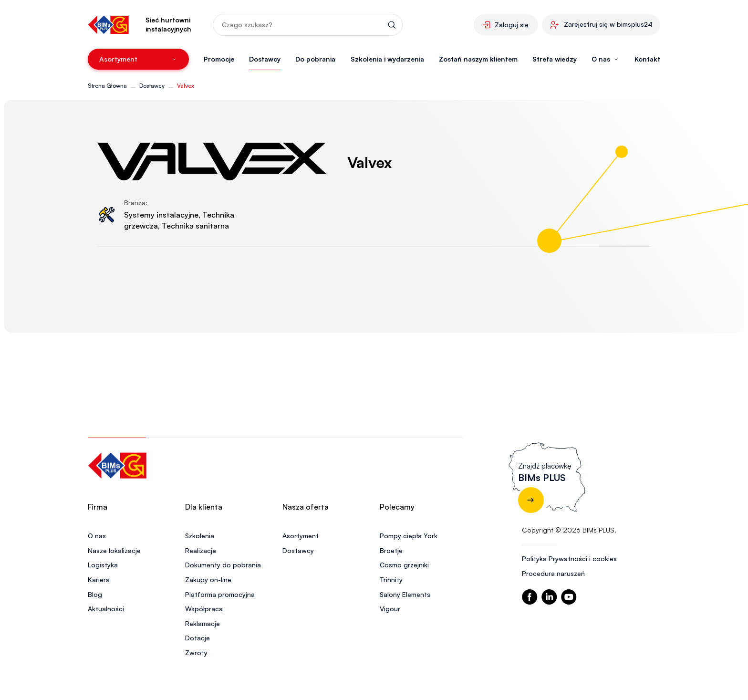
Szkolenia (200, 536)
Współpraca (204, 609)
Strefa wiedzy (555, 59)
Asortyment (301, 536)
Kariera (99, 580)
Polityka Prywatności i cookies (569, 559)
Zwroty (196, 653)
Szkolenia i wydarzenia (387, 59)
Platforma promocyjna (220, 594)
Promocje (219, 59)
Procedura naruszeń (553, 573)
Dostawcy (265, 59)
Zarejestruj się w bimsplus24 (608, 24)
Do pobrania (315, 59)
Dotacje (197, 638)
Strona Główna (107, 86)
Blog (95, 594)
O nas (97, 536)
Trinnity (391, 580)
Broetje (391, 550)
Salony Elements (405, 594)
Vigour (390, 609)
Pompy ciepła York (409, 536)
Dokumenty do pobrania (223, 565)
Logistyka (103, 565)
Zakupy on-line (208, 580)
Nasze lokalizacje (114, 550)
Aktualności (106, 609)
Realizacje (201, 550)
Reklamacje (203, 623)
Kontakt (647, 59)
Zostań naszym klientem (478, 59)
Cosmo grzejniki (404, 565)
